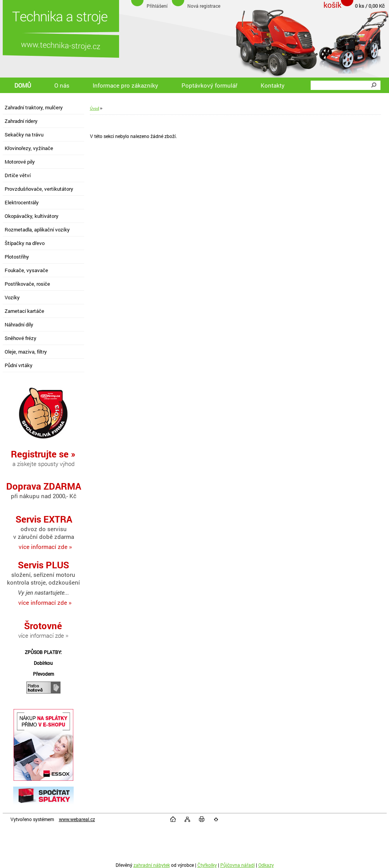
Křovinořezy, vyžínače (29, 148)
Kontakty (273, 85)
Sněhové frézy (21, 338)
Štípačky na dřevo (25, 243)
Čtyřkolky (207, 865)
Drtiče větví (18, 175)
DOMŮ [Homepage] (23, 85)
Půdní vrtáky (19, 365)
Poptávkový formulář (209, 85)
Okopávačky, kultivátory (32, 216)
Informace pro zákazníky (125, 85)
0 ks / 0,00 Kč (370, 6)
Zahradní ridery (21, 121)
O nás (62, 85)
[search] (373, 85)
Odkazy (266, 865)
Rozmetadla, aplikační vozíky (37, 230)
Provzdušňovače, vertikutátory (39, 189)
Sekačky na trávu (24, 135)
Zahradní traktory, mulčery (34, 107)
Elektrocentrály (22, 202)
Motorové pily (20, 162)
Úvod (95, 108)
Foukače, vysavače (26, 270)
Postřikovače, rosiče (27, 284)
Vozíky (12, 297)
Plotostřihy (17, 257)
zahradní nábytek (152, 865)
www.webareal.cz (77, 819)
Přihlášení (157, 6)
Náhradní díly (19, 324)
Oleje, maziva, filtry (26, 352)
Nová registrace (204, 6)
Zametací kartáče (24, 311)
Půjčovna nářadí (238, 865)
